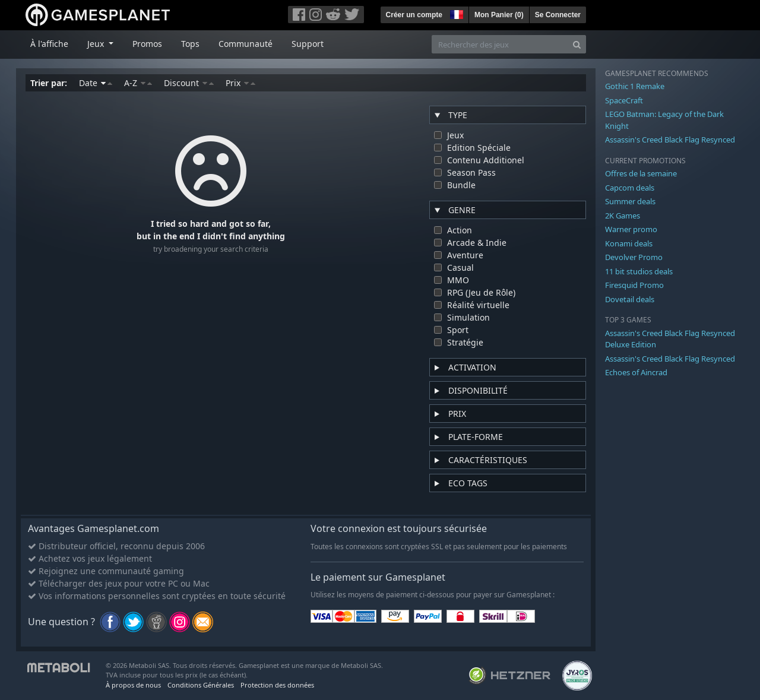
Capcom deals (630, 188)
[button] (455, 13)
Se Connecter (558, 15)
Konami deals (629, 243)
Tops (190, 44)
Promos (147, 44)
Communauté (246, 44)
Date (96, 83)
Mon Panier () (499, 15)
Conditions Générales (201, 685)
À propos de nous (133, 685)
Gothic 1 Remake (635, 86)
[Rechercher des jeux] (500, 44)
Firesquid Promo (634, 285)
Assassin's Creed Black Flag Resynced (670, 140)
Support (308, 44)
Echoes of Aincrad (636, 372)
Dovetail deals (630, 299)
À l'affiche (49, 44)
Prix (240, 83)
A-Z (138, 83)
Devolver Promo (634, 257)
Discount (189, 83)
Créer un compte (414, 15)
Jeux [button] (97, 44)
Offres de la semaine (641, 173)
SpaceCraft (624, 100)
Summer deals (630, 201)
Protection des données (277, 685)
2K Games (623, 216)
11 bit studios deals (639, 271)
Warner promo (631, 229)
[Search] (577, 44)
